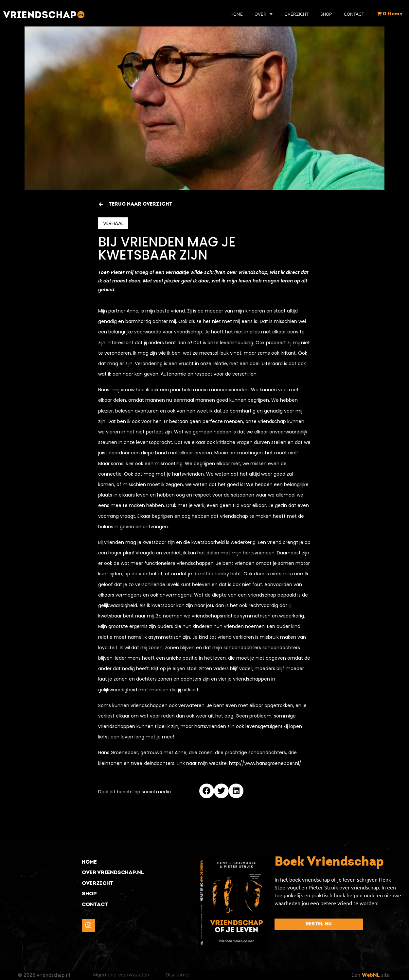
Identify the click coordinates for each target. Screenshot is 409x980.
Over (264, 14)
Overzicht (296, 14)
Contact (354, 14)
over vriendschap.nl (113, 873)
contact (95, 905)
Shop (326, 14)
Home (237, 14)
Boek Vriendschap (329, 862)
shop (89, 894)
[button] (207, 791)
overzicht (98, 884)
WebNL (371, 975)
